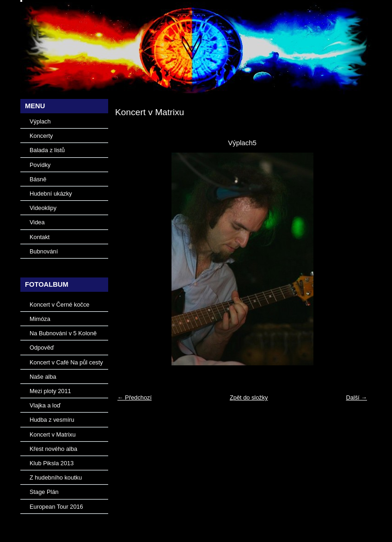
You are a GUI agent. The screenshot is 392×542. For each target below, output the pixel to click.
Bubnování (44, 251)
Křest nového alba (53, 449)
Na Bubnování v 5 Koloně (63, 333)
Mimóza (40, 319)
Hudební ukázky (51, 194)
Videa (37, 222)
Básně (38, 179)
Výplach (40, 121)
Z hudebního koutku (56, 477)
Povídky (40, 165)
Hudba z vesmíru (52, 420)
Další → (356, 397)
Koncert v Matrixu (53, 434)
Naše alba (43, 377)
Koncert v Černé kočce (59, 305)
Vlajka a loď (45, 405)
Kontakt (40, 237)
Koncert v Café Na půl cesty (66, 362)
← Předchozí (135, 397)
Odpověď (42, 348)
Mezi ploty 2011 (50, 391)
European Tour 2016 (56, 507)
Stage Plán (44, 492)
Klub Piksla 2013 (52, 463)
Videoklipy (43, 208)
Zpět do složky (249, 397)
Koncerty (41, 136)
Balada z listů (47, 150)
